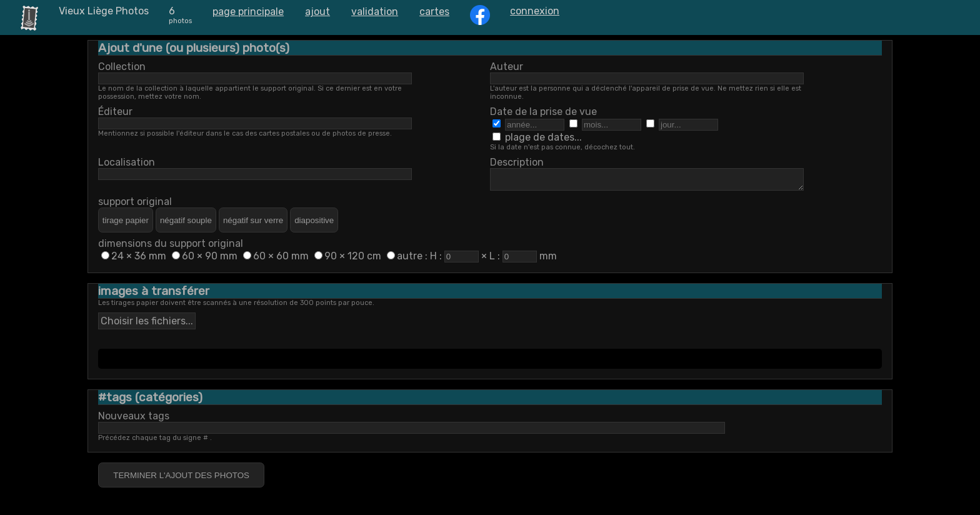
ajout (317, 12)
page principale (248, 12)
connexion (535, 11)
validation (375, 12)
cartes (434, 12)
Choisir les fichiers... (147, 325)
